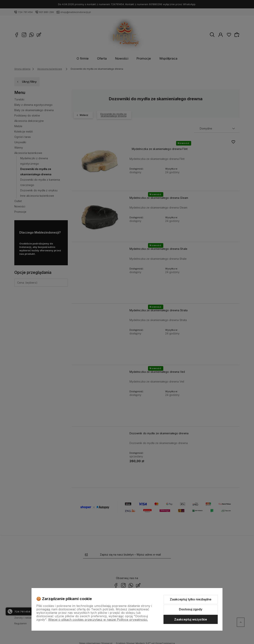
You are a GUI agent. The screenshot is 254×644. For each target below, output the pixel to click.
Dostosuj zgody (191, 609)
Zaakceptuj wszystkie (191, 619)
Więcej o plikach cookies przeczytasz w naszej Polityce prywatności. (98, 620)
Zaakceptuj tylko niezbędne (191, 599)
